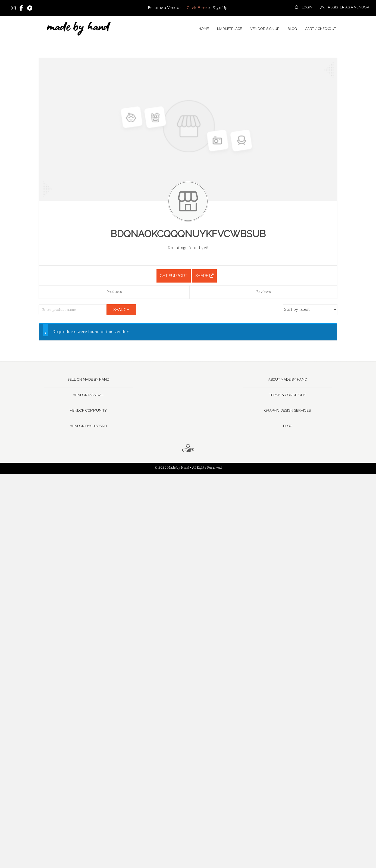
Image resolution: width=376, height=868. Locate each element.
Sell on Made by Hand (88, 379)
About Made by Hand (288, 379)
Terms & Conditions (288, 395)
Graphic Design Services (288, 410)
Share (204, 276)
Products (114, 292)
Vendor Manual (88, 395)
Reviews (264, 292)
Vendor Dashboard (88, 426)
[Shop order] (310, 310)
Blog (288, 426)
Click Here (197, 8)
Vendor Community (88, 410)
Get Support (174, 276)
